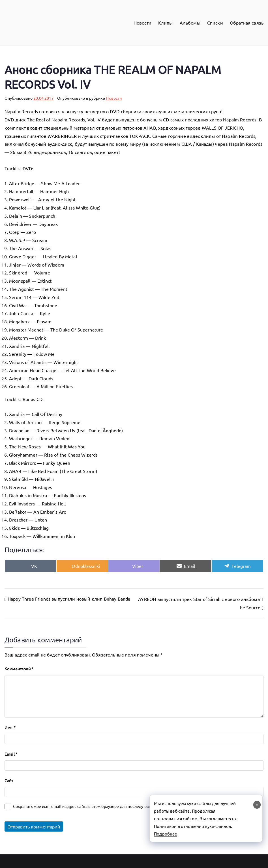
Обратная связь (247, 23)
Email (11, 754)
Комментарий (19, 669)
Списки (215, 23)
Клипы (166, 23)
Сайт (9, 780)
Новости (142, 23)
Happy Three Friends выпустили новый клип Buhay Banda (69, 599)
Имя (10, 727)
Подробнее (165, 834)
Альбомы (190, 23)
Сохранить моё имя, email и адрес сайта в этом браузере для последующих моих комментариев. (104, 806)
